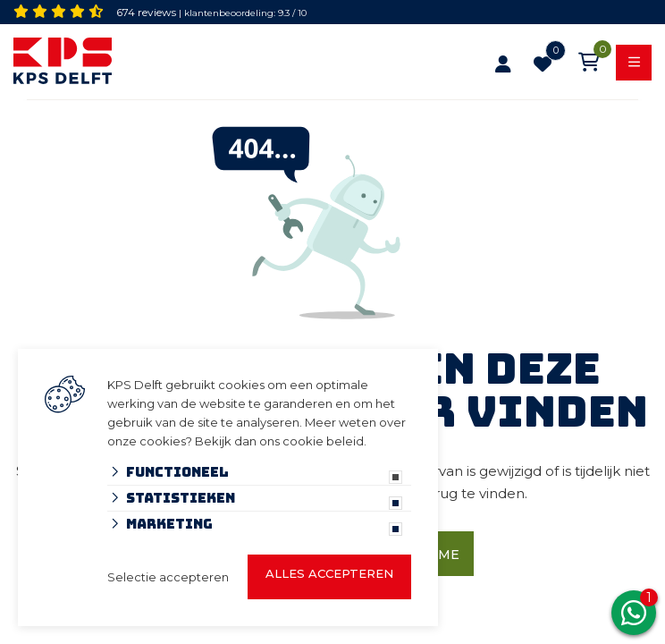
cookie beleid (323, 441)
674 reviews (146, 12)
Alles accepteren (329, 573)
